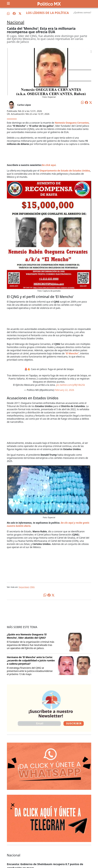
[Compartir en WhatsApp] (82, 102)
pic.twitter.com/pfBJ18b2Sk (71, 385)
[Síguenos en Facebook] (14, 14)
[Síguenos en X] (20, 14)
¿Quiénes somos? (82, 12)
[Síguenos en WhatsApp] (8, 14)
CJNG (32, 587)
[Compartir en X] (91, 102)
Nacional (16, 22)
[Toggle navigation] (8, 3)
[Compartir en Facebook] (86, 102)
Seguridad (24, 587)
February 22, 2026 (64, 390)
